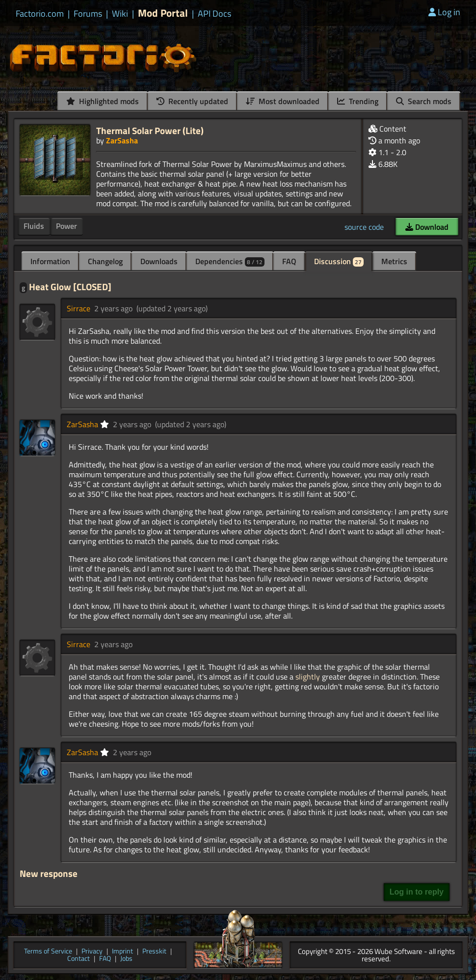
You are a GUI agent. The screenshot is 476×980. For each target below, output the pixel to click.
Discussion (339, 261)
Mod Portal (163, 13)
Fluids (34, 226)
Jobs (126, 959)
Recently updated (192, 101)
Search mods (424, 101)
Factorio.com (40, 14)
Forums (88, 14)
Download (427, 227)
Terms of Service (48, 952)
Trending (358, 101)
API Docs (214, 14)
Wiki (120, 14)
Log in (444, 12)
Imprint (122, 952)
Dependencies (230, 261)
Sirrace (79, 308)
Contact (79, 959)
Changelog (105, 261)
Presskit (154, 952)
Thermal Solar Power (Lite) (150, 130)
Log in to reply (417, 892)
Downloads (159, 261)
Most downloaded (283, 101)
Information (50, 261)
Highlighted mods (103, 101)
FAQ (289, 261)
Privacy (92, 952)
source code (364, 227)
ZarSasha (122, 140)
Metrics (394, 261)
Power (66, 226)
